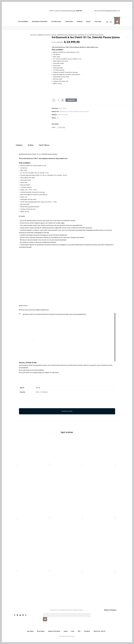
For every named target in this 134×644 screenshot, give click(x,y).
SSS (79, 631)
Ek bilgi (31, 145)
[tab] (19, 145)
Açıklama (19, 145)
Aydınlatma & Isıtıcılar (44, 35)
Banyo (88, 22)
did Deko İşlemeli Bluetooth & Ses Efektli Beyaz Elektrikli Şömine (129, 40)
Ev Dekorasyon (56, 22)
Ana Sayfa (98, 22)
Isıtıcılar (54, 35)
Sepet (66, 631)
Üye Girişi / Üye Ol (100, 631)
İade (73, 631)
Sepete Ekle (71, 100)
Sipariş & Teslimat (54, 631)
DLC (58, 118)
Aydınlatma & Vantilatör (40, 22)
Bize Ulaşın (41, 631)
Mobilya (80, 22)
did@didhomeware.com (113, 11)
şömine (66, 115)
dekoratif (61, 115)
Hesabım (87, 631)
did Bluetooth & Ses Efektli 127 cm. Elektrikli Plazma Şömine (127, 40)
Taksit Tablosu (44, 145)
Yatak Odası (69, 22)
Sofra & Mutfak (23, 22)
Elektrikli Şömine (62, 35)
